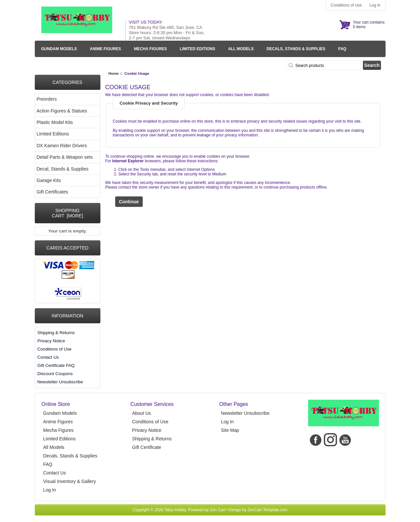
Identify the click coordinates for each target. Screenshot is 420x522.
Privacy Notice (51, 341)
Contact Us (48, 357)
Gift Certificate (147, 447)
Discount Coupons (55, 374)
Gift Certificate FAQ (56, 365)
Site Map (230, 430)
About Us (141, 413)
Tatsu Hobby (175, 510)
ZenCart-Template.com (267, 510)
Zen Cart (218, 510)
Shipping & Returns (56, 333)
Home (114, 73)
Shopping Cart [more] (67, 213)
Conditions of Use (346, 5)
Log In (375, 5)
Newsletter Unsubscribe (60, 382)
